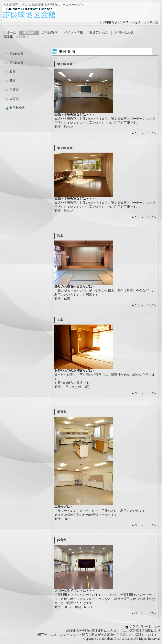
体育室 (12, 99)
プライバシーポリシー (143, 627)
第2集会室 (14, 63)
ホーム (12, 32)
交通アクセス (99, 32)
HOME (8, 37)
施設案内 (29, 32)
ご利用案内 (50, 32)
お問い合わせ (124, 32)
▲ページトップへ (144, 133)
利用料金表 (15, 108)
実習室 (12, 90)
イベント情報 (73, 32)
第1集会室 (14, 54)
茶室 (10, 81)
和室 (10, 72)
